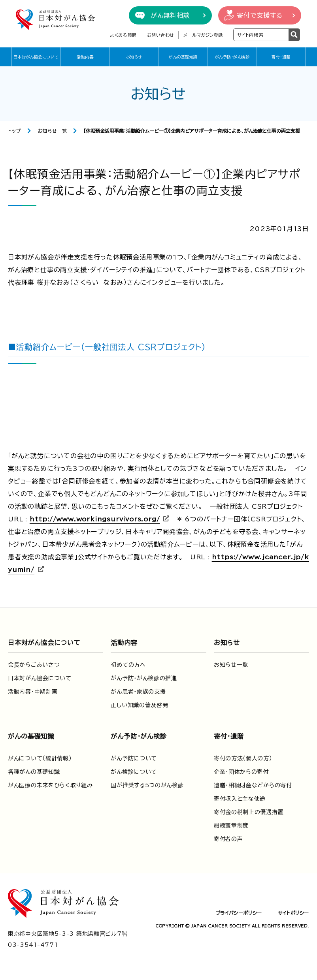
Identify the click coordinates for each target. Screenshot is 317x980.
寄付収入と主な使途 (240, 799)
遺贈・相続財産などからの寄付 (253, 785)
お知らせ (134, 57)
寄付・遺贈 (281, 57)
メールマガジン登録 (203, 35)
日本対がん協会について (36, 57)
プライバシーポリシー (239, 913)
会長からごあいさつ (34, 665)
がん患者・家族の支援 (138, 692)
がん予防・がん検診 (232, 57)
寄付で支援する (260, 15)
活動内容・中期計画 (33, 692)
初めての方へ (128, 665)
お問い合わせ (161, 35)
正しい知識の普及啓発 (139, 705)
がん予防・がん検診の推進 (144, 678)
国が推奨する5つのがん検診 (147, 785)
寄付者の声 (228, 839)
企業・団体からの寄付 (241, 772)
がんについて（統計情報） (40, 758)
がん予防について (134, 758)
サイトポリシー (293, 913)
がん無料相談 (170, 15)
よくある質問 (123, 35)
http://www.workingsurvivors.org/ (95, 519)
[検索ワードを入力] (261, 35)
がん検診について (134, 772)
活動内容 (85, 57)
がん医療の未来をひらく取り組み (50, 785)
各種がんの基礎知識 (34, 772)
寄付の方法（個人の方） (243, 758)
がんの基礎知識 (183, 57)
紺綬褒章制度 (231, 826)
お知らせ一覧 (52, 131)
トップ (14, 131)
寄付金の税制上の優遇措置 (249, 812)
